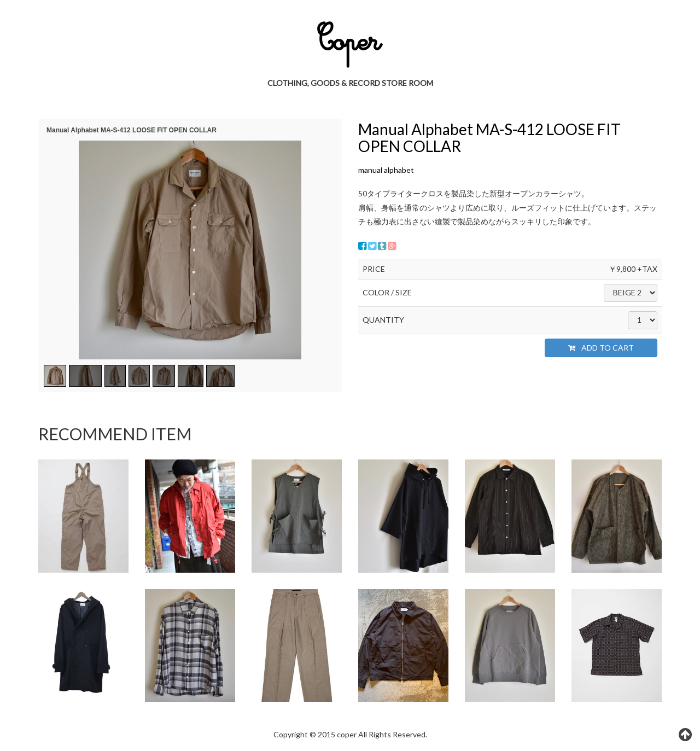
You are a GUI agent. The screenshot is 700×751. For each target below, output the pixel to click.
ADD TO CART (601, 348)
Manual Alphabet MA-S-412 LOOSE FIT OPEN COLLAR (489, 138)
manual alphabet (386, 170)
